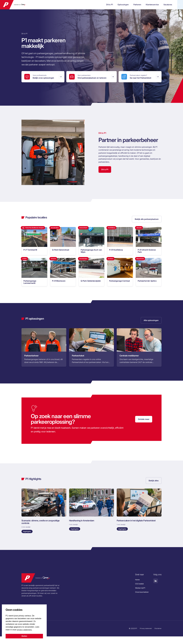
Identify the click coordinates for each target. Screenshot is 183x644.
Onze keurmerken (141, 600)
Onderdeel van (22, 5)
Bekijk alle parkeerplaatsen (147, 219)
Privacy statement (144, 636)
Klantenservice (133, 5)
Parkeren (118, 5)
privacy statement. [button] (25, 630)
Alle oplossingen (151, 325)
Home (136, 587)
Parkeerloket (172, 5)
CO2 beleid (138, 591)
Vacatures (148, 5)
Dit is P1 (90, 5)
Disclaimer (158, 636)
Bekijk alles (154, 486)
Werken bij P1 (139, 595)
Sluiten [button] (24, 636)
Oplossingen (104, 5)
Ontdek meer (144, 425)
